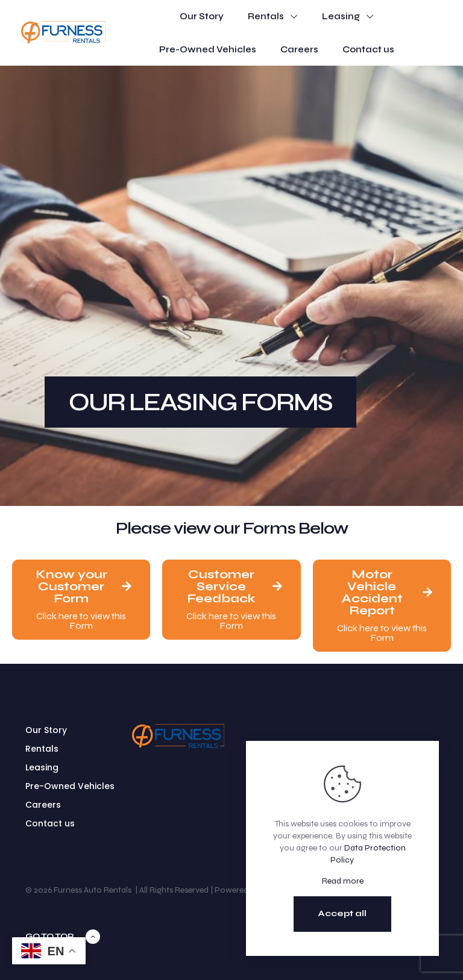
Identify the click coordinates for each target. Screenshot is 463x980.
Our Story (46, 730)
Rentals (42, 749)
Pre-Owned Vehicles (70, 786)
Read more (343, 881)
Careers (43, 805)
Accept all (342, 913)
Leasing (42, 767)
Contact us (50, 823)
